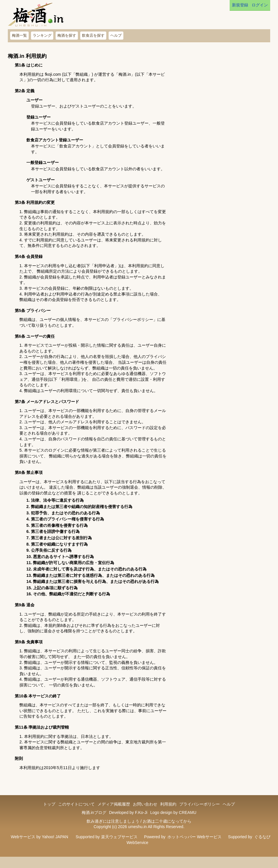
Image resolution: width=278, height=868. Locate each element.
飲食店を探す (93, 35)
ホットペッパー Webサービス (194, 837)
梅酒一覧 (19, 35)
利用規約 (168, 804)
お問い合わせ (145, 804)
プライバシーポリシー (200, 804)
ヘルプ (116, 35)
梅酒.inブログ (94, 812)
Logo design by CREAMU (173, 812)
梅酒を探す (67, 35)
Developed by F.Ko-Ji (128, 812)
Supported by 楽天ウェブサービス (106, 837)
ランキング (42, 35)
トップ (49, 804)
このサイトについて (76, 804)
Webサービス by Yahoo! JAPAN (39, 837)
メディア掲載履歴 (114, 804)
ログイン (260, 5)
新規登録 (240, 5)
